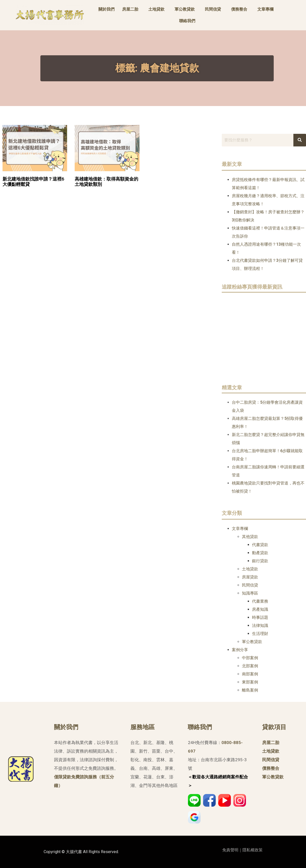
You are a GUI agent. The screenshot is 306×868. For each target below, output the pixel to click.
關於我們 (106, 9)
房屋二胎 (130, 9)
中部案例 (250, 658)
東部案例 (250, 682)
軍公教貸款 (185, 9)
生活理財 (260, 634)
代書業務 (260, 601)
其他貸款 (250, 537)
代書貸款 (260, 545)
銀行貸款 (260, 561)
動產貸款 (260, 553)
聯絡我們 (187, 21)
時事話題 (260, 617)
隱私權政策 (253, 850)
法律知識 (260, 626)
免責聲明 (230, 850)
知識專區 (250, 593)
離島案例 (250, 690)
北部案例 (250, 666)
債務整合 (239, 9)
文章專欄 (265, 9)
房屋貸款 (250, 577)
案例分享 (240, 650)
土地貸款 (156, 9)
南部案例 (250, 674)
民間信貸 (213, 9)
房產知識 (260, 609)
